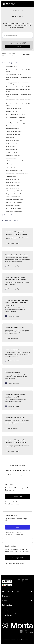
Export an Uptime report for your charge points (16, 123)
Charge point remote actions (12, 129)
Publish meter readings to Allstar (13, 134)
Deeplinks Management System (13, 197)
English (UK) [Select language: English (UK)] (26, 54)
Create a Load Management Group (14, 170)
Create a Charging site (11, 147)
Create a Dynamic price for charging (14, 208)
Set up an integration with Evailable (14, 74)
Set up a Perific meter (11, 167)
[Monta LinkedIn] (27, 581)
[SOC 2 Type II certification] (21, 632)
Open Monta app (17, 496)
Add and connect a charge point (13, 155)
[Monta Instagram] (23, 581)
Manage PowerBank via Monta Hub (14, 194)
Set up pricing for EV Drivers (12, 185)
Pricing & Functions (10, 176)
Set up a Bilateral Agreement (12, 188)
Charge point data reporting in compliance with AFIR (18, 87)
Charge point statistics (11, 126)
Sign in (18, 527)
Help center (5, 54)
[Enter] (4, 35)
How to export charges (11, 137)
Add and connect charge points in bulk (14, 161)
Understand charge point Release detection (15, 191)
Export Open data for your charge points (15, 120)
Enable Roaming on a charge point (14, 211)
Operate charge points (9, 56)
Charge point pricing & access (13, 179)
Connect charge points (11, 143)
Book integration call (17, 558)
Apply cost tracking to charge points (14, 202)
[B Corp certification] (26, 632)
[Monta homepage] (9, 4)
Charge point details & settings (13, 182)
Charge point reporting (11, 66)
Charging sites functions (11, 149)
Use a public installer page (12, 152)
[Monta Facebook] (19, 581)
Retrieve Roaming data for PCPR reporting (16, 114)
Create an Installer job (11, 158)
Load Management (10, 164)
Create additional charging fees (13, 205)
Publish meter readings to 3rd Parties (14, 132)
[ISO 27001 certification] (31, 632)
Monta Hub (12, 54)
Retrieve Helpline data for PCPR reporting (15, 117)
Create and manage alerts (11, 111)
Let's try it (17, 47)
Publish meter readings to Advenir (13, 109)
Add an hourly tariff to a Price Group (14, 200)
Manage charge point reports (12, 140)
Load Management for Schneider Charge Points (17, 173)
